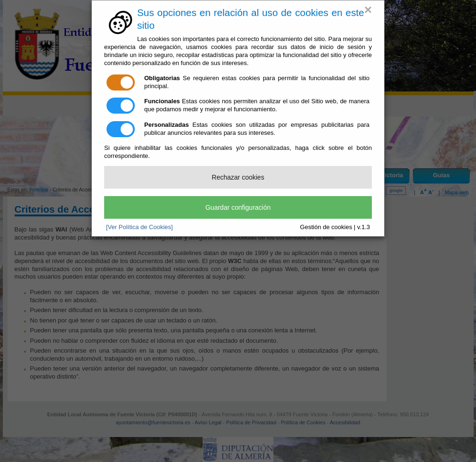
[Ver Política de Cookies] (140, 227)
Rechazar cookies (238, 177)
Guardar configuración (238, 207)
